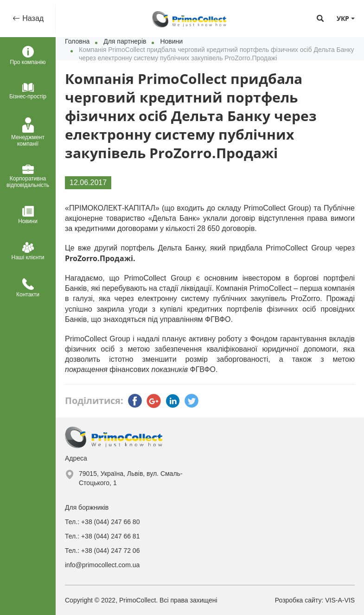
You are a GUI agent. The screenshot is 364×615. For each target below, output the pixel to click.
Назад (32, 18)
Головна (77, 41)
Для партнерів (125, 41)
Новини (171, 41)
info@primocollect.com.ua (102, 565)
